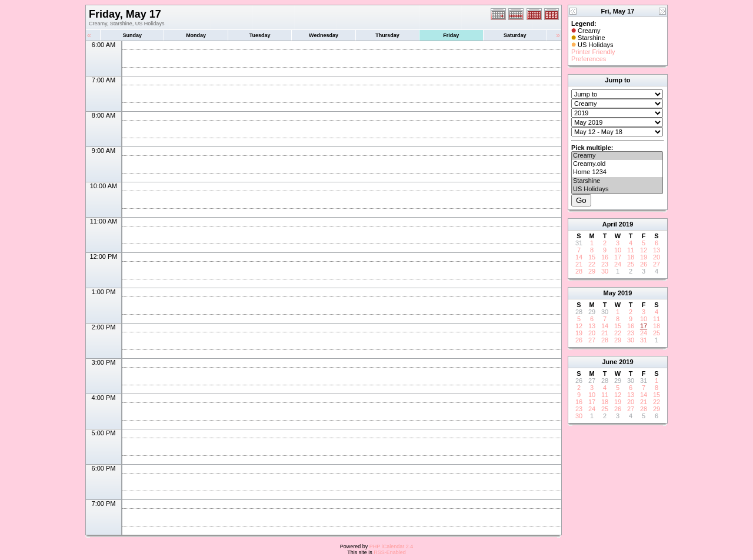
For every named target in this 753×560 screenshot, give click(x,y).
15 (592, 257)
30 (605, 271)
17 (618, 257)
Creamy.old (617, 164)
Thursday (387, 35)
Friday (451, 35)
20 (657, 257)
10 (618, 250)
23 (605, 264)
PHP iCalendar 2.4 (391, 546)
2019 (626, 224)
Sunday (132, 35)
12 (644, 250)
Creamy (617, 156)
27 (657, 264)
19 (644, 257)
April (610, 224)
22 (592, 264)
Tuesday (260, 35)
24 (618, 264)
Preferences (589, 59)
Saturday (515, 35)
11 (631, 250)
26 (644, 264)
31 (644, 340)
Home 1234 (617, 172)
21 (579, 264)
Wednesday (324, 35)
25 (631, 264)
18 (631, 257)
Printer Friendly (593, 52)
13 (657, 250)
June (609, 362)
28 (579, 271)
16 (605, 257)
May (610, 293)
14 (579, 257)
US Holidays (617, 189)
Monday (196, 35)
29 (592, 271)
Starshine (617, 181)
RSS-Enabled (390, 552)
